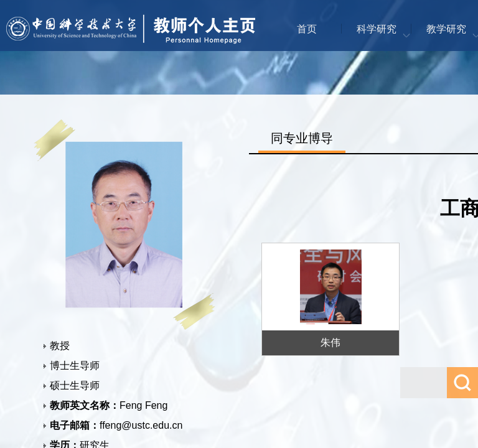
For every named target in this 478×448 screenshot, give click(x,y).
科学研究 (377, 29)
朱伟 (330, 343)
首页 (307, 29)
